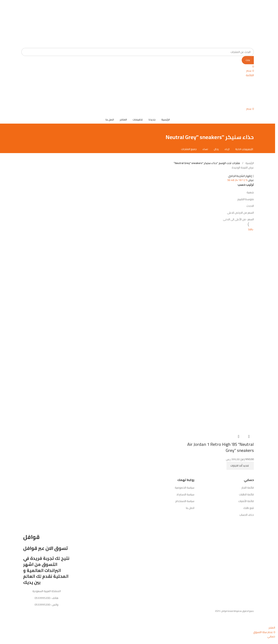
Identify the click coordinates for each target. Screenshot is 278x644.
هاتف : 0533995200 (46, 602)
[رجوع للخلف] (249, 133)
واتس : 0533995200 (46, 609)
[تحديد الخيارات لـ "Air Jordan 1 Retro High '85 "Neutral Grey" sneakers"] (240, 470)
